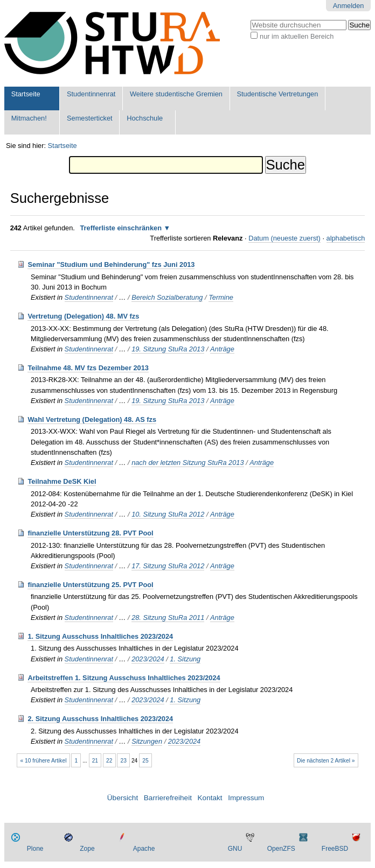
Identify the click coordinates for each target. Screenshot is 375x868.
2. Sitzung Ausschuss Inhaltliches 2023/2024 (100, 719)
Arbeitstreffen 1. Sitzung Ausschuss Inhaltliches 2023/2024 (124, 678)
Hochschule (145, 118)
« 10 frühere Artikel (44, 761)
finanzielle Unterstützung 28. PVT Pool (90, 533)
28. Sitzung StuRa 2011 (168, 618)
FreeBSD (335, 849)
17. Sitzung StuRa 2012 (168, 566)
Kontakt (210, 798)
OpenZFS (281, 849)
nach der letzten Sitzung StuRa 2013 (188, 463)
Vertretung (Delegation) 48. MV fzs (83, 316)
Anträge (222, 349)
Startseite (26, 94)
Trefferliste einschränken (121, 228)
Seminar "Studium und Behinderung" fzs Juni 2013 (111, 264)
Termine (221, 297)
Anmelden (349, 6)
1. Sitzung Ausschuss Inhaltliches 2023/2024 (100, 636)
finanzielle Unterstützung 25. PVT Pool (90, 585)
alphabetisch (346, 238)
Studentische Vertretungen (277, 94)
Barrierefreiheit (168, 798)
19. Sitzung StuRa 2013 (168, 349)
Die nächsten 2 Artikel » (326, 761)
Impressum (246, 798)
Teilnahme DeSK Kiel (62, 481)
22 (109, 761)
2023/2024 (148, 659)
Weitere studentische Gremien (176, 94)
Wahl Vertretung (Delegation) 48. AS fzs (92, 419)
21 (95, 761)
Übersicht (123, 798)
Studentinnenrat (91, 94)
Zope (87, 849)
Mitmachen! (29, 118)
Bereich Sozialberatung (167, 297)
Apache (144, 849)
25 (145, 761)
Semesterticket (90, 118)
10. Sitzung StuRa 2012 (168, 514)
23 (124, 761)
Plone (35, 849)
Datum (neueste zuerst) (284, 238)
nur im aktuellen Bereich (297, 36)
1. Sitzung (185, 659)
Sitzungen (147, 741)
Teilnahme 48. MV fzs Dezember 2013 (88, 368)
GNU (235, 849)
